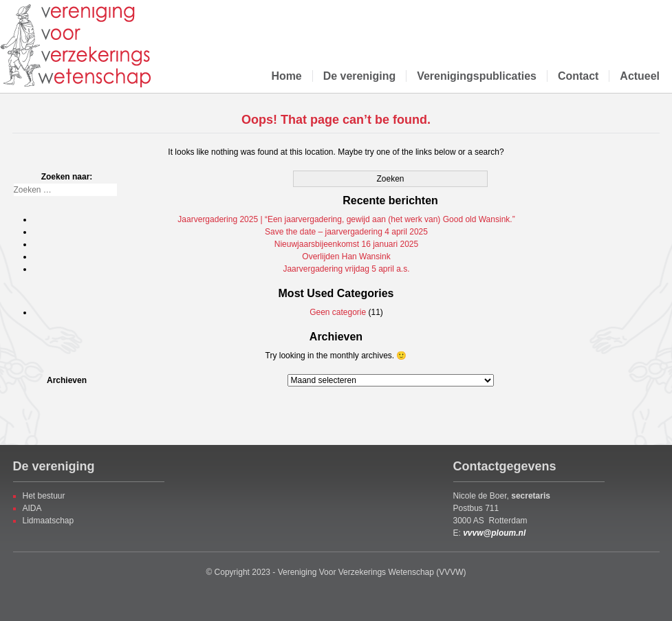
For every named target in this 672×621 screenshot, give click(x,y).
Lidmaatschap (48, 521)
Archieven (67, 380)
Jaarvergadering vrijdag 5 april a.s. (346, 269)
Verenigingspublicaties (477, 76)
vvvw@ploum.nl (494, 533)
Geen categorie (338, 312)
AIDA (32, 508)
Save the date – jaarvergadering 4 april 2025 (346, 232)
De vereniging (360, 76)
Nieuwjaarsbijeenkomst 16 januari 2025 (346, 244)
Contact (578, 76)
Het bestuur (44, 496)
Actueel (640, 76)
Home (286, 76)
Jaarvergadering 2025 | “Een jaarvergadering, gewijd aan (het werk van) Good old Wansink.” (346, 219)
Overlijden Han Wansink (346, 257)
